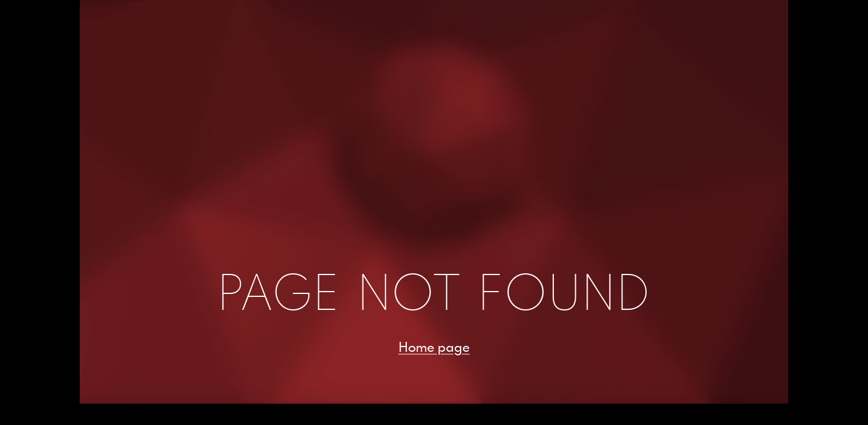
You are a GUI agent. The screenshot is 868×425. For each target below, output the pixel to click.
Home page (434, 346)
